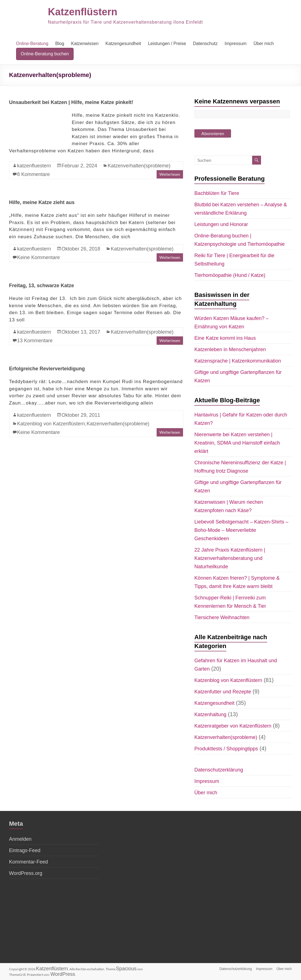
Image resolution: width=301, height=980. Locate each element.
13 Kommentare (35, 341)
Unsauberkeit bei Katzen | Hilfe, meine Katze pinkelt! (71, 102)
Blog (60, 44)
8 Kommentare (34, 174)
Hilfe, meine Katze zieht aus (42, 202)
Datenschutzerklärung (219, 770)
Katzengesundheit (123, 44)
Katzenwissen (85, 44)
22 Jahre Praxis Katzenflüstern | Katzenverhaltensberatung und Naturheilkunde (230, 558)
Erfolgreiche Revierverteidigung (47, 369)
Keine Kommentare (39, 257)
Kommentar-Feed (29, 862)
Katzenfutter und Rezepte (223, 692)
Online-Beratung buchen (45, 54)
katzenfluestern (34, 166)
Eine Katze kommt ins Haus (225, 338)
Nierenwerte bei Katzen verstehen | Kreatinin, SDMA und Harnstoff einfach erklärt (237, 443)
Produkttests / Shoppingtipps (226, 749)
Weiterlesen (170, 174)
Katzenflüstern (83, 12)
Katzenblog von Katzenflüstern (51, 424)
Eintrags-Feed (25, 850)
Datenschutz (205, 44)
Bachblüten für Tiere (217, 193)
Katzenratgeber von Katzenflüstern (233, 726)
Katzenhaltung (210, 714)
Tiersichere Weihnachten (222, 617)
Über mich (264, 44)
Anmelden (20, 839)
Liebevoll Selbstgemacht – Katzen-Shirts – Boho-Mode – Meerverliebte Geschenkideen (241, 530)
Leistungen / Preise (167, 44)
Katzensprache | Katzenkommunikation (238, 361)
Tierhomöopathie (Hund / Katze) (230, 275)
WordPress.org (26, 873)
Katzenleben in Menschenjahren (230, 349)
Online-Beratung (32, 44)
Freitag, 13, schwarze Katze (42, 286)
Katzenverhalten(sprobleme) (139, 166)
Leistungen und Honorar (221, 224)
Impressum (236, 44)
